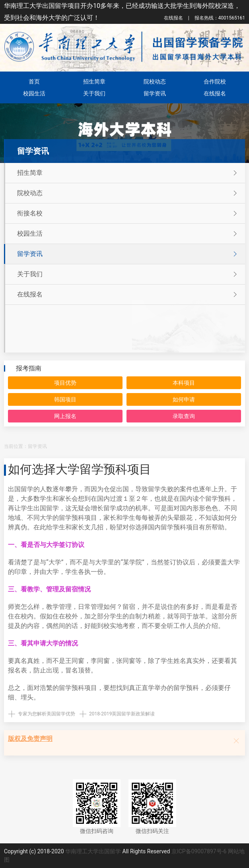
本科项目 (184, 383)
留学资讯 (155, 93)
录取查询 (184, 416)
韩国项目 (65, 399)
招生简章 (94, 81)
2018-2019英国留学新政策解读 (122, 714)
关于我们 (94, 93)
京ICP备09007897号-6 (199, 851)
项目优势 (65, 383)
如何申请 (184, 399)
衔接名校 (128, 213)
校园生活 (34, 93)
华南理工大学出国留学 (93, 851)
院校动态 (155, 81)
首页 (34, 81)
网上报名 (65, 416)
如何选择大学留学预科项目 (80, 469)
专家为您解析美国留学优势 (47, 714)
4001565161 (220, 18)
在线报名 (173, 18)
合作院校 (215, 81)
